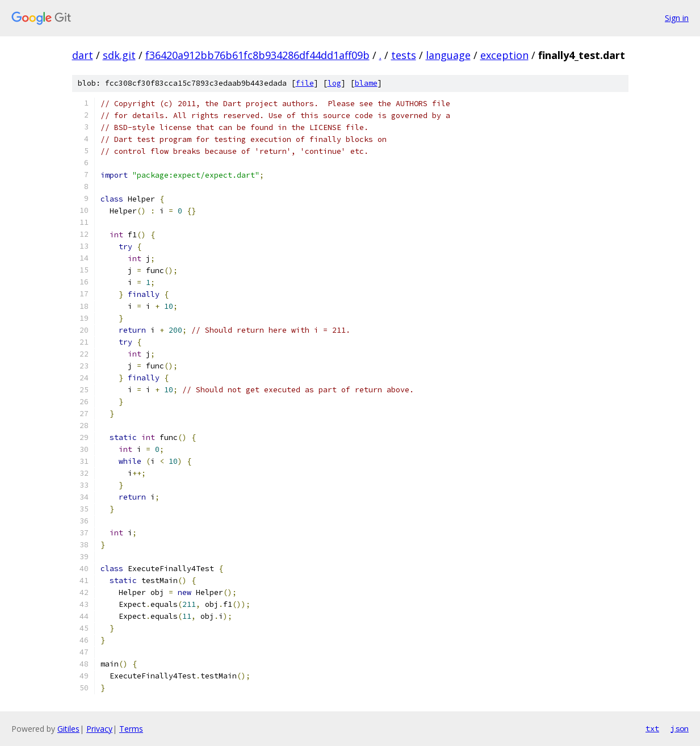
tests (404, 55)
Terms (131, 729)
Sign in (677, 18)
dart (83, 55)
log (334, 83)
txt (652, 728)
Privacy (99, 729)
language (448, 55)
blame (366, 83)
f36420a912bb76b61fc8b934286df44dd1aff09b (257, 55)
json (680, 728)
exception (504, 55)
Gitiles (68, 729)
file (305, 83)
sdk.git (119, 55)
